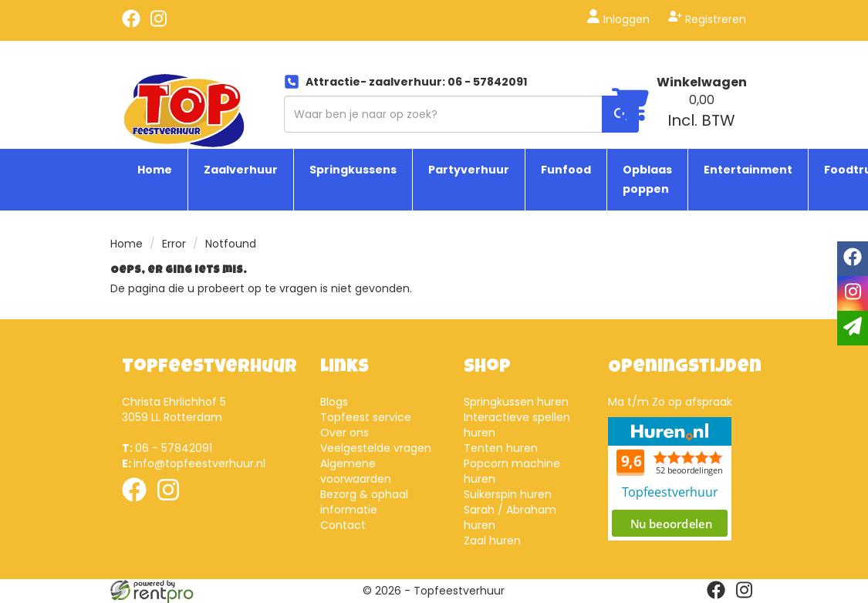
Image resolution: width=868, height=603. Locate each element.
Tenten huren (501, 448)
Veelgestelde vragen (376, 448)
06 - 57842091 (167, 448)
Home (155, 170)
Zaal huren (492, 541)
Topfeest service (366, 417)
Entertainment (748, 170)
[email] (853, 328)
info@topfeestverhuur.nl (194, 463)
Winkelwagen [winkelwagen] (702, 82)
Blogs (334, 402)
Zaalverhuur (241, 170)
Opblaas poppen (647, 179)
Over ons (344, 433)
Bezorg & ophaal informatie (364, 502)
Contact (343, 525)
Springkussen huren (516, 402)
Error (174, 244)
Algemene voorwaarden (356, 471)
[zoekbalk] (461, 114)
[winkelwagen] (630, 107)
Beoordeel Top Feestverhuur (670, 479)
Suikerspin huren (508, 494)
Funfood (566, 170)
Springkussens (353, 170)
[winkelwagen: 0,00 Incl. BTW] (702, 111)
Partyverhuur (469, 170)
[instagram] (159, 24)
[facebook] (131, 24)
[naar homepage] (184, 106)
